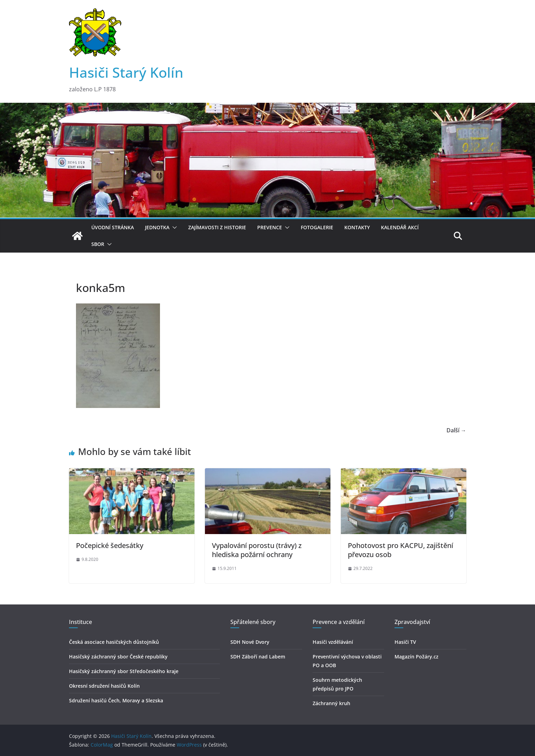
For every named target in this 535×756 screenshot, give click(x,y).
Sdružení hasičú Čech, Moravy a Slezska (116, 700)
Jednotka (157, 227)
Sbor (98, 244)
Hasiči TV (405, 642)
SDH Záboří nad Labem (258, 657)
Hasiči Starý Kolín (126, 72)
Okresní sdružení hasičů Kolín (104, 686)
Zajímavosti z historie (217, 227)
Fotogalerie (317, 227)
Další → (456, 430)
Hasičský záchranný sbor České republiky (118, 657)
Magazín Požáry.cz (416, 657)
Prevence (270, 227)
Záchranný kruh (331, 703)
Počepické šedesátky (110, 545)
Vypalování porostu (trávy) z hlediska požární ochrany (257, 550)
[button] (173, 227)
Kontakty (357, 227)
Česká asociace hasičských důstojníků (114, 642)
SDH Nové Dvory (250, 642)
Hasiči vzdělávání (333, 642)
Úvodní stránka (113, 227)
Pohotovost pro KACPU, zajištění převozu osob (400, 550)
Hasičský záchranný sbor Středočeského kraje (124, 671)
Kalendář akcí (400, 227)
